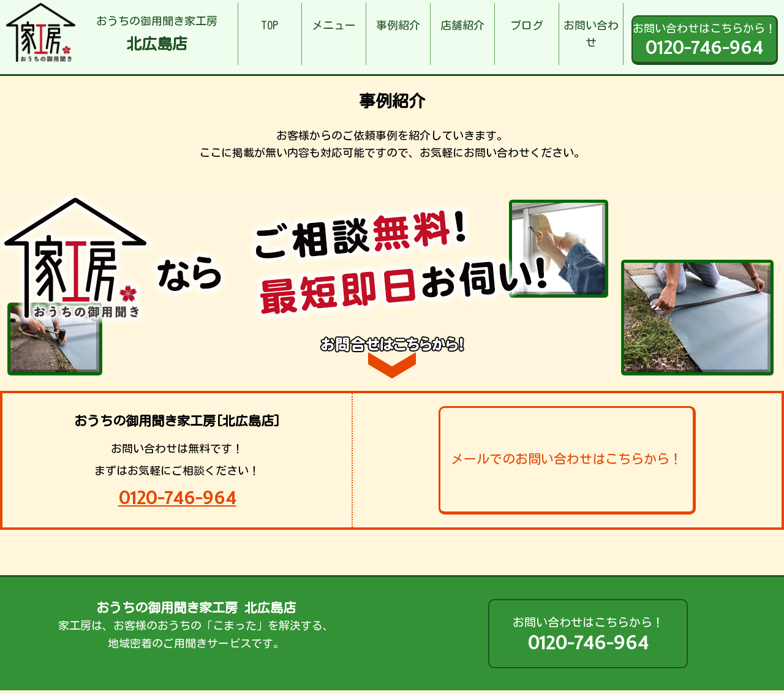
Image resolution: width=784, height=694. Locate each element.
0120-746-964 (177, 498)
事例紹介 (398, 25)
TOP (269, 25)
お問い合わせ (591, 34)
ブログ (527, 25)
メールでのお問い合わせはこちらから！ (567, 459)
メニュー (334, 25)
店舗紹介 (462, 25)
